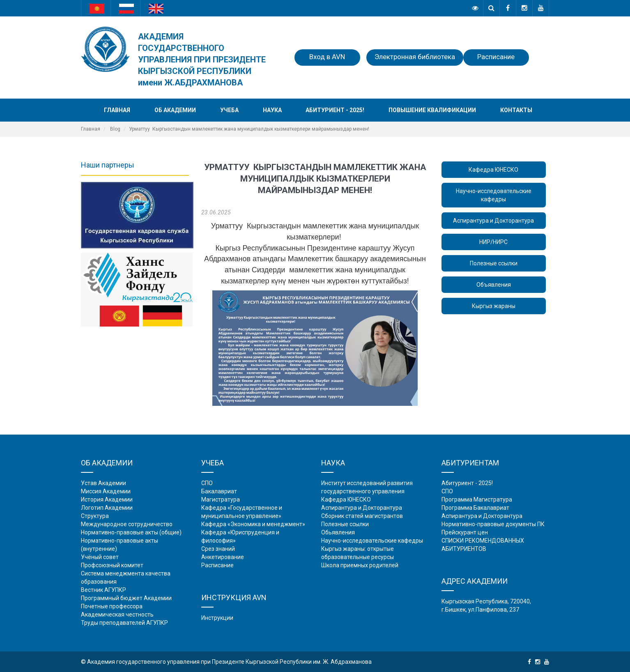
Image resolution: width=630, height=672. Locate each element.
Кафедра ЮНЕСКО (493, 170)
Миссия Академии (106, 491)
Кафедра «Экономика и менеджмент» (253, 524)
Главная (117, 110)
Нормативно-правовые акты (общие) (131, 532)
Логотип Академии (107, 508)
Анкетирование (223, 557)
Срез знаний (218, 549)
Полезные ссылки (494, 263)
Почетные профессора (112, 606)
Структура (95, 516)
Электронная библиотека (415, 57)
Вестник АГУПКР (103, 590)
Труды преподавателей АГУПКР (124, 623)
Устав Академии (103, 483)
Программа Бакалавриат (475, 508)
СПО (207, 483)
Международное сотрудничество (127, 524)
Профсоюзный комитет (112, 565)
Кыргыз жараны (494, 306)
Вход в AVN (327, 57)
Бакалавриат (219, 491)
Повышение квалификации (432, 110)
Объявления (494, 285)
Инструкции (217, 618)
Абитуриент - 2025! (335, 110)
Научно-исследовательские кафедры (494, 195)
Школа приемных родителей (360, 565)
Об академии (175, 110)
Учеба (229, 110)
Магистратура (221, 499)
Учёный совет (100, 557)
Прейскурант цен (465, 532)
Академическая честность (117, 614)
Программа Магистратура (477, 499)
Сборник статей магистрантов (362, 516)
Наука (272, 110)
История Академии (107, 499)
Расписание (496, 57)
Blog (115, 129)
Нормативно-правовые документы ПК (493, 524)
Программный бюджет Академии (126, 598)
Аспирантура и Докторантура (493, 221)
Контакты (516, 110)
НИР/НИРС (493, 242)
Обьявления (338, 532)
